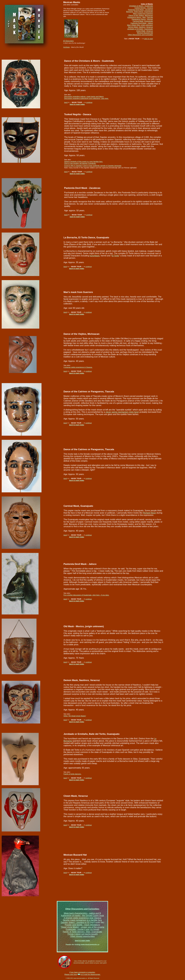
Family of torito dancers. (73, 774)
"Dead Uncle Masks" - (82, 927)
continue (89, 102)
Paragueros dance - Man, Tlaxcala (140, 17)
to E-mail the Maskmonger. (91, 974)
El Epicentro (69, 41)
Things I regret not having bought (82, 934)
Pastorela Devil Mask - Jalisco (142, 23)
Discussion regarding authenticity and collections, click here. (86, 98)
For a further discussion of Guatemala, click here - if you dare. (86, 595)
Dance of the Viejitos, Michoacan (141, 15)
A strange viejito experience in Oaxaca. (78, 367)
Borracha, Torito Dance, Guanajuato (140, 12)
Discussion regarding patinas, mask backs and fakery (84, 97)
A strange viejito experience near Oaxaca (82, 918)
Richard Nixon (150, 513)
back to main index (77, 104)
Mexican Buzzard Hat (145, 33)
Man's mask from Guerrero (143, 14)
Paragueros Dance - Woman (142, 19)
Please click (69, 974)
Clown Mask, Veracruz (145, 31)
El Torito (115, 256)
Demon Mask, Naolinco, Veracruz (140, 27)
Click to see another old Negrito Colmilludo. (80, 163)
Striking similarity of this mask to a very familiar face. (83, 162)
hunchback (94, 256)
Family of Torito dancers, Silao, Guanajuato (82, 932)
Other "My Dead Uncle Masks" (75, 716)
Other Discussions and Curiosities (140, 35)
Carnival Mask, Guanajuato (143, 21)
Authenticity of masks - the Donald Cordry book (82, 916)
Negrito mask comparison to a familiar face (82, 920)
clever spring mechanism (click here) (122, 412)
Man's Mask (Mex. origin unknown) (140, 25)
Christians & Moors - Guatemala (141, 6)
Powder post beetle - (82, 925)
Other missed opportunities (82, 936)
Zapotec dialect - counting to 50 (75, 922)
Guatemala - (82, 929)
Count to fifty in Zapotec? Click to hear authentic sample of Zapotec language (93, 166)
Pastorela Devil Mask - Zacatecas (140, 10)
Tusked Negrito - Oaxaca (144, 8)
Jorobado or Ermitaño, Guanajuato (140, 29)
